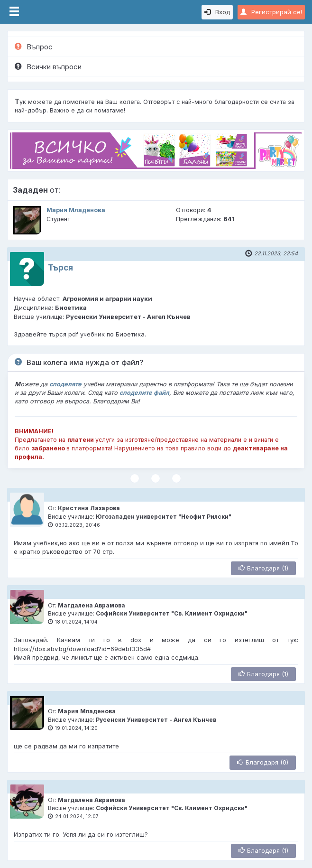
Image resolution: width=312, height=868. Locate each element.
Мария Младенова (76, 210)
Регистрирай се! (271, 12)
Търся (60, 268)
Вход (217, 12)
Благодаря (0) (263, 762)
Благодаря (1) (263, 568)
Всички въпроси (48, 67)
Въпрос (34, 47)
